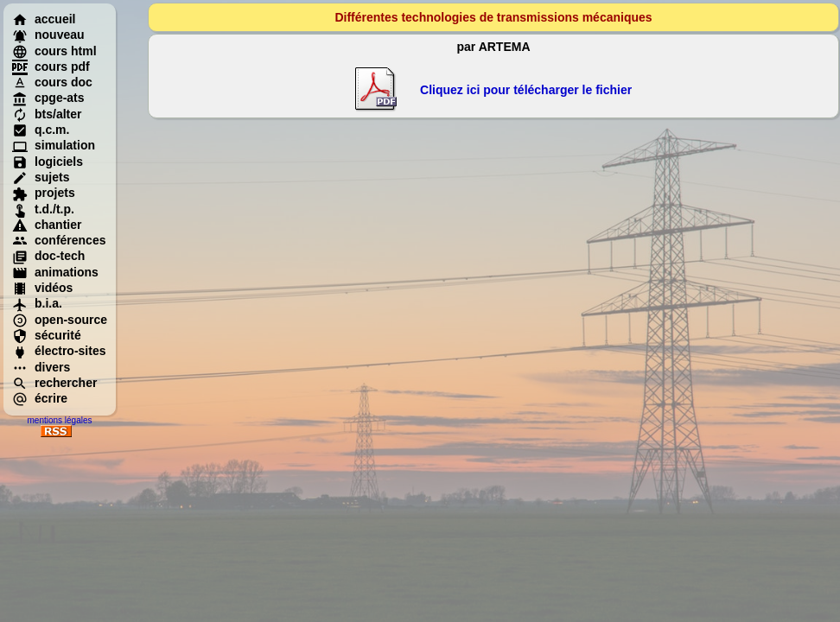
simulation (54, 145)
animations (55, 272)
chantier (47, 225)
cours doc (52, 82)
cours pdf (51, 67)
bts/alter (47, 114)
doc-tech (48, 256)
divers (41, 367)
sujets (41, 177)
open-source (60, 320)
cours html (54, 51)
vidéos (42, 288)
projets (44, 193)
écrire (40, 398)
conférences (59, 240)
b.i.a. (37, 303)
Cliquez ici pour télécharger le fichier (526, 90)
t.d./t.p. (43, 209)
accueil (44, 19)
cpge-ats (48, 98)
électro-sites (59, 351)
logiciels (48, 162)
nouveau (48, 35)
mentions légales (59, 420)
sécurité (47, 335)
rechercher (54, 383)
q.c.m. (41, 130)
